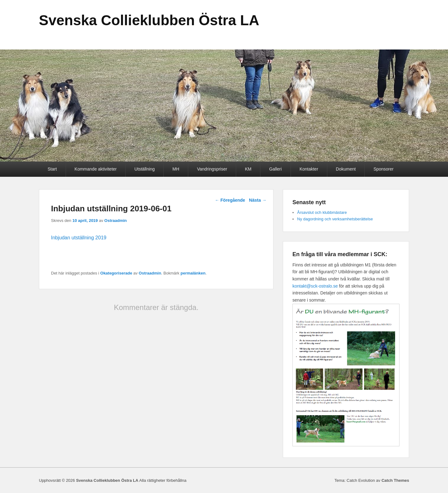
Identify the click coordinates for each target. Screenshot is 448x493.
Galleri (275, 169)
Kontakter (309, 169)
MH (176, 169)
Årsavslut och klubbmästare (322, 212)
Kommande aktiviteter (96, 169)
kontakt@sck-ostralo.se (315, 286)
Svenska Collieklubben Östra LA (149, 20)
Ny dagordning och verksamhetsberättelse (335, 219)
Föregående (230, 200)
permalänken (193, 273)
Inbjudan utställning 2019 (79, 238)
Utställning (145, 169)
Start (52, 169)
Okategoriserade (116, 273)
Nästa (258, 200)
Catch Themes (395, 480)
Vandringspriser (212, 169)
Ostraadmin (115, 221)
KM (248, 169)
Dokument (346, 169)
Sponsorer (383, 169)
